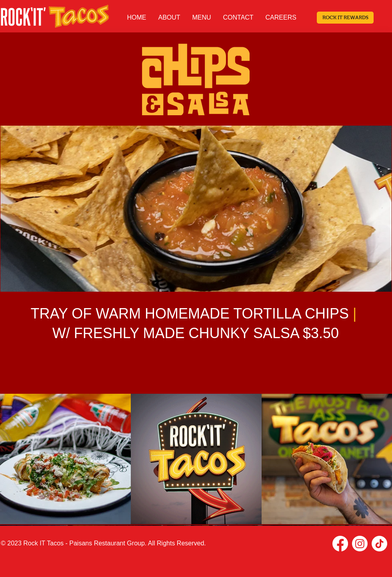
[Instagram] (360, 544)
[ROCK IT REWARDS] (345, 18)
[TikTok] (379, 544)
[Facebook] (340, 544)
